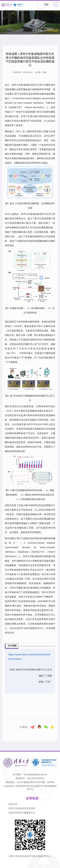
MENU (56, 5)
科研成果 (52, 30)
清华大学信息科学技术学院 (22, 808)
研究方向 (37, 30)
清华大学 (13, 804)
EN (46, 5)
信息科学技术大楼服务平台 (22, 813)
